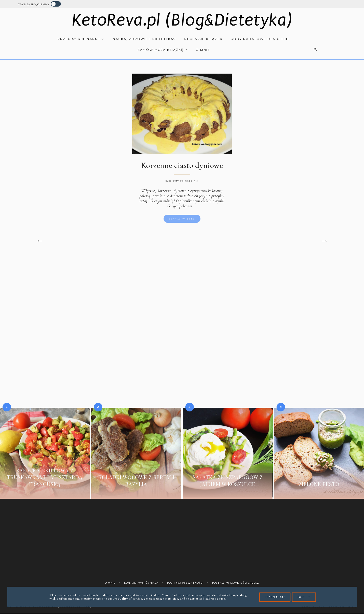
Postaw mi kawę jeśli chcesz (236, 583)
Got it (304, 597)
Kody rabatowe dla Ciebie (260, 39)
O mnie (203, 50)
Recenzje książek (203, 39)
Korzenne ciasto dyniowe (182, 165)
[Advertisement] (182, 299)
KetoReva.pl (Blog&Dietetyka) (182, 20)
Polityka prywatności (185, 583)
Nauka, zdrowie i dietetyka (144, 39)
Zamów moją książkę (162, 50)
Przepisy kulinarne (81, 39)
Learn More (275, 597)
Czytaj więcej (182, 219)
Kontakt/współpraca (141, 583)
